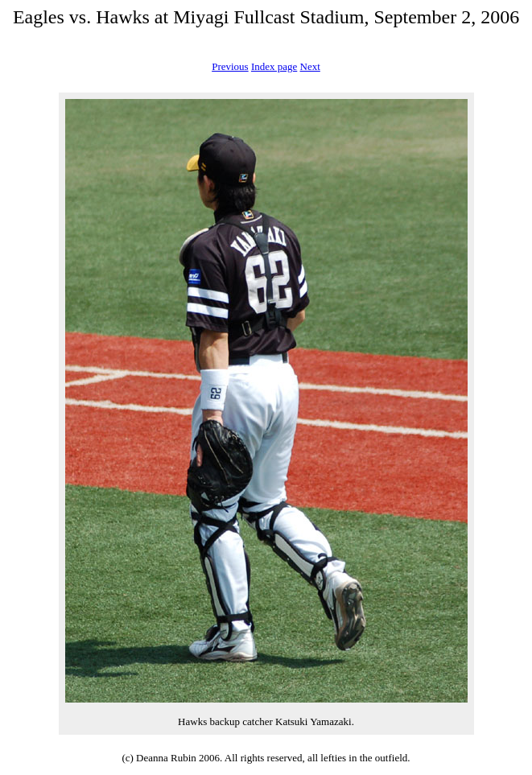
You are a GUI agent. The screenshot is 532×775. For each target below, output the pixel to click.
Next (310, 66)
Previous (230, 66)
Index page (274, 66)
